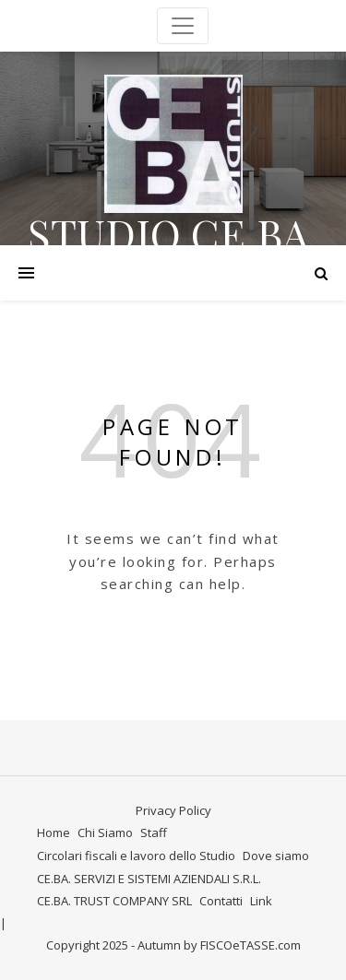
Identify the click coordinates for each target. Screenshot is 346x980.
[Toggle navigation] (183, 26)
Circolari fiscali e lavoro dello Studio (136, 856)
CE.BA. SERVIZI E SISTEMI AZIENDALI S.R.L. (149, 879)
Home (54, 832)
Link (261, 901)
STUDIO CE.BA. (173, 234)
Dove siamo (276, 856)
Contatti (221, 901)
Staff (154, 832)
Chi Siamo (105, 832)
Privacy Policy (173, 810)
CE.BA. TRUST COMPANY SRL (114, 901)
